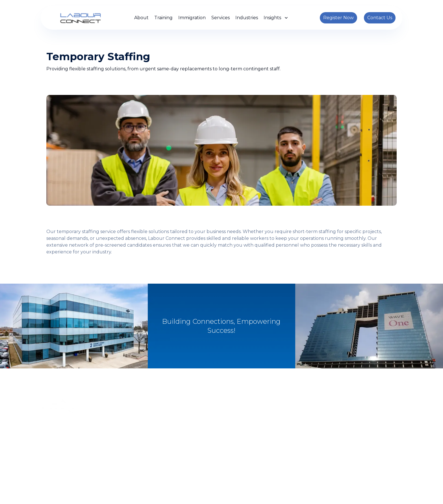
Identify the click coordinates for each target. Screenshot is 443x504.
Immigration (192, 18)
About (141, 18)
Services (221, 18)
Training (163, 18)
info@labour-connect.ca (256, 458)
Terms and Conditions (272, 495)
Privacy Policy (233, 495)
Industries (247, 18)
